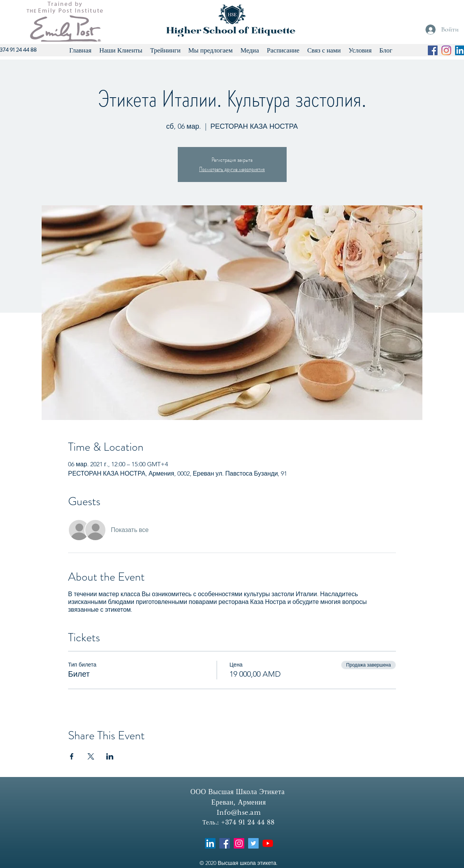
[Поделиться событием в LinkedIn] (110, 756)
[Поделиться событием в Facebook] (72, 756)
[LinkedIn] (210, 843)
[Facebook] (433, 50)
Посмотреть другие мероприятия (232, 169)
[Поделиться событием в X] (91, 756)
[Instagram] (446, 50)
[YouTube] (268, 843)
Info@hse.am (239, 812)
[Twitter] (253, 843)
